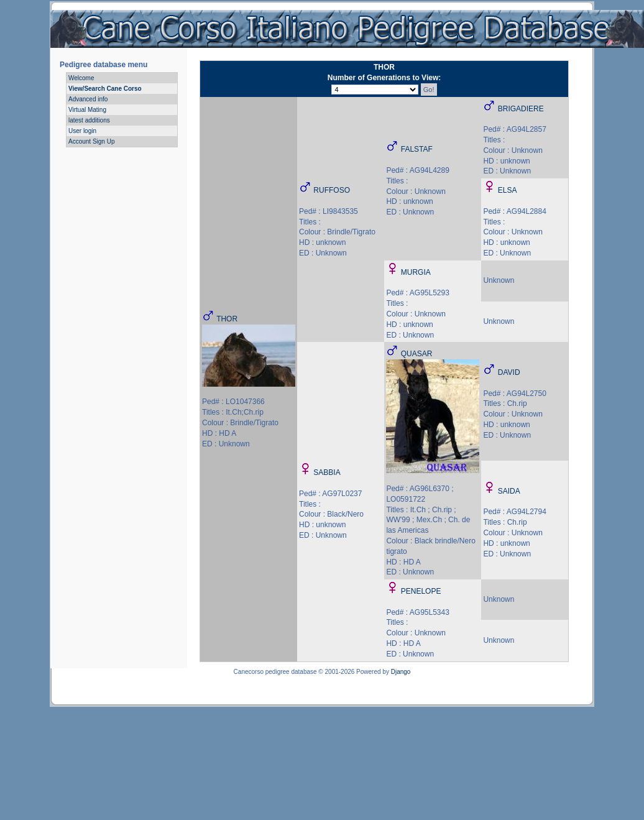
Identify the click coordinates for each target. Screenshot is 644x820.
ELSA (508, 190)
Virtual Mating (87, 110)
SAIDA (509, 491)
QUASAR (417, 354)
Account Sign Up (92, 141)
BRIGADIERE (521, 109)
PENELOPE (421, 591)
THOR (227, 319)
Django (401, 672)
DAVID (509, 372)
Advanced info (88, 99)
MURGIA (416, 272)
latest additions (89, 120)
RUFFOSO (332, 190)
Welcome (81, 78)
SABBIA (327, 472)
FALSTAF (417, 149)
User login (82, 131)
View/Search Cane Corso (105, 89)
